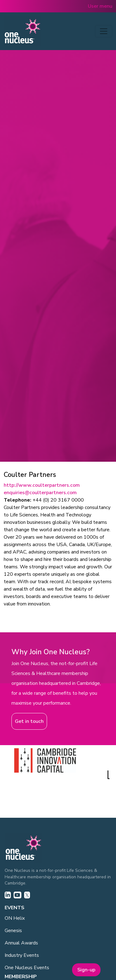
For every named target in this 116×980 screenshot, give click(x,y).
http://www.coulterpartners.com (42, 485)
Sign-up (86, 970)
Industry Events (22, 955)
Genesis (13, 931)
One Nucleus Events (27, 968)
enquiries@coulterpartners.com (40, 493)
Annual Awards (21, 943)
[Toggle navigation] (104, 31)
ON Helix (15, 918)
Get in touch (29, 721)
